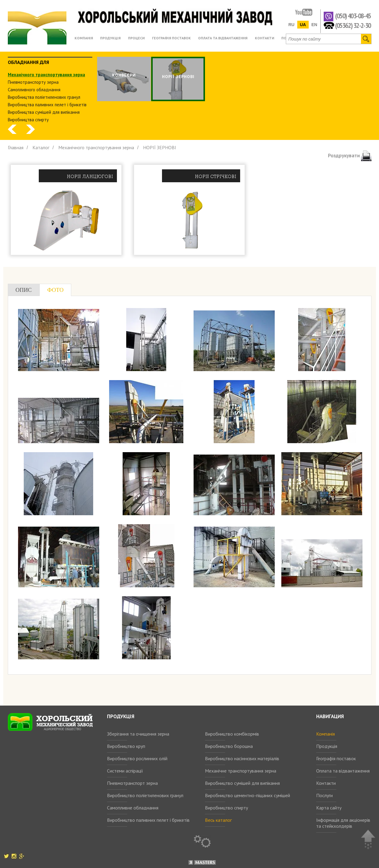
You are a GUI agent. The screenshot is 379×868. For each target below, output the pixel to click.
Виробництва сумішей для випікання (44, 112)
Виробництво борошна (229, 746)
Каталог (41, 147)
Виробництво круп (126, 746)
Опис (24, 290)
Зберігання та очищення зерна (138, 734)
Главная (16, 147)
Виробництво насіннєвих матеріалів (242, 758)
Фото (55, 290)
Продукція (327, 746)
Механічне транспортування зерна (241, 771)
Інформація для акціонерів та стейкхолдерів (343, 823)
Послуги (324, 795)
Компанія (326, 734)
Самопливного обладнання (34, 90)
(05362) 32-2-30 (353, 25)
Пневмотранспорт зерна (132, 783)
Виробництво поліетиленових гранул (145, 795)
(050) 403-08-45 (353, 16)
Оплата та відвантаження (343, 771)
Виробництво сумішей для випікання (242, 783)
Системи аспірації (125, 771)
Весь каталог (218, 820)
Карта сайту (329, 808)
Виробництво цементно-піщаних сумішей (248, 795)
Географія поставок (336, 758)
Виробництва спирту (28, 120)
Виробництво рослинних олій (137, 758)
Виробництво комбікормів (232, 734)
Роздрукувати (350, 156)
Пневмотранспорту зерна (33, 82)
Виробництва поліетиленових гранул (44, 97)
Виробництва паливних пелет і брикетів (47, 105)
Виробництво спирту (226, 808)
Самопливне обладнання (133, 808)
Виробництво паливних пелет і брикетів (148, 820)
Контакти (326, 783)
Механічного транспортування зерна (46, 75)
